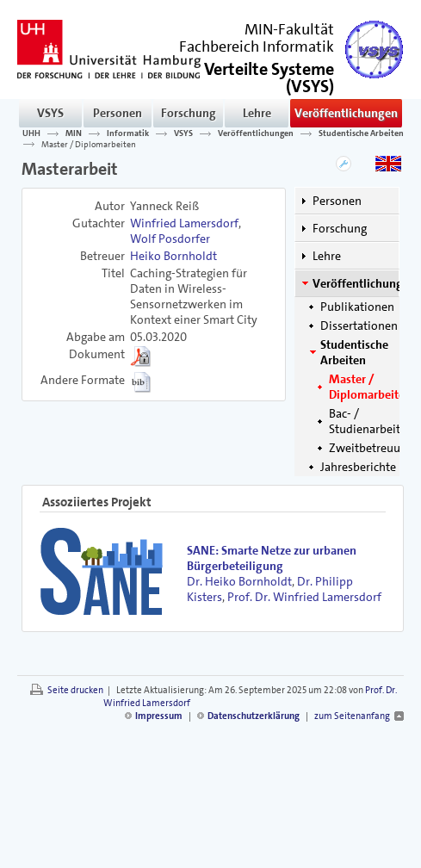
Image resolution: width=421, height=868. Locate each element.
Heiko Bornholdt (173, 256)
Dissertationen (359, 325)
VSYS (50, 113)
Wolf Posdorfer (170, 239)
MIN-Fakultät (289, 29)
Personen (118, 113)
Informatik (128, 133)
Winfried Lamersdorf (184, 223)
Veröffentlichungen (346, 113)
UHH (31, 133)
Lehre (257, 113)
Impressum (159, 716)
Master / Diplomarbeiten (89, 144)
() (269, 76)
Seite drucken (75, 690)
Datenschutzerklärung (254, 716)
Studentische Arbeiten (361, 133)
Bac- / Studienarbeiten (371, 421)
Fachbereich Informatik (257, 46)
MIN (74, 133)
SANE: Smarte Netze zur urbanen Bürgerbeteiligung (272, 558)
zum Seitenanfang (352, 716)
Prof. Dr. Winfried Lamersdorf (304, 597)
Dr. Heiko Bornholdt (239, 581)
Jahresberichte (358, 467)
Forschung (189, 113)
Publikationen (357, 307)
